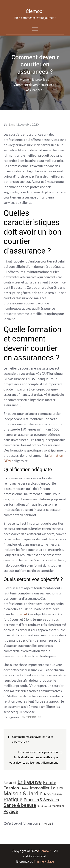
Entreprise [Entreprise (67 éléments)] (30, 782)
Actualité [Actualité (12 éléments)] (10, 783)
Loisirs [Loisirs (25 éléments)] (57, 788)
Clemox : (35, 11)
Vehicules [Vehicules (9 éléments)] (58, 806)
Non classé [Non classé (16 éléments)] (53, 794)
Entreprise (31, 717)
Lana (12, 124)
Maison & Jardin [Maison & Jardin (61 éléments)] (23, 794)
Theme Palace (44, 861)
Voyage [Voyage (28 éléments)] (11, 811)
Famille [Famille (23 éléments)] (49, 782)
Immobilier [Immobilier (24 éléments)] (40, 788)
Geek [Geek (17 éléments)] (25, 788)
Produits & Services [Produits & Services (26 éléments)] (41, 800)
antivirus (45, 823)
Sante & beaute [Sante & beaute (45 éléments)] (20, 805)
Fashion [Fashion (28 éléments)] (11, 788)
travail (22, 614)
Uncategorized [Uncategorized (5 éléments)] (44, 806)
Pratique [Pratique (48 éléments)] (13, 800)
